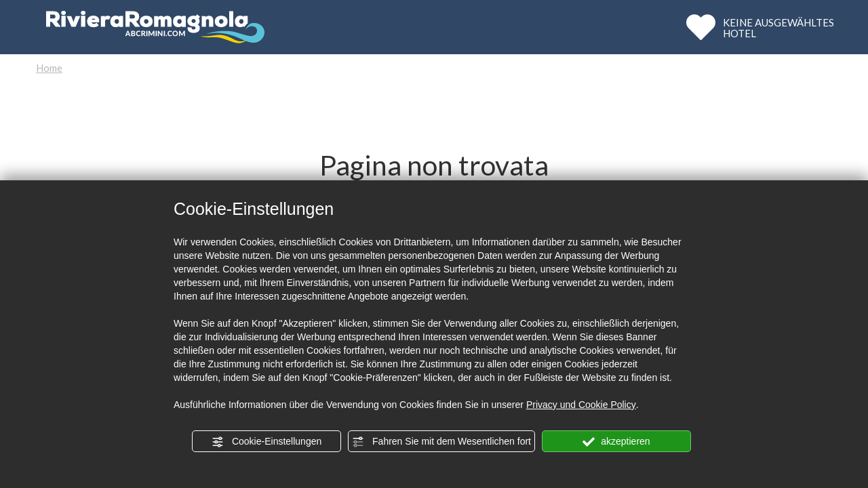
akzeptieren (616, 442)
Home (49, 68)
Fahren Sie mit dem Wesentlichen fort (441, 442)
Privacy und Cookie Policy (581, 405)
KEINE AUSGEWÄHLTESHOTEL (778, 27)
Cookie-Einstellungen (267, 442)
